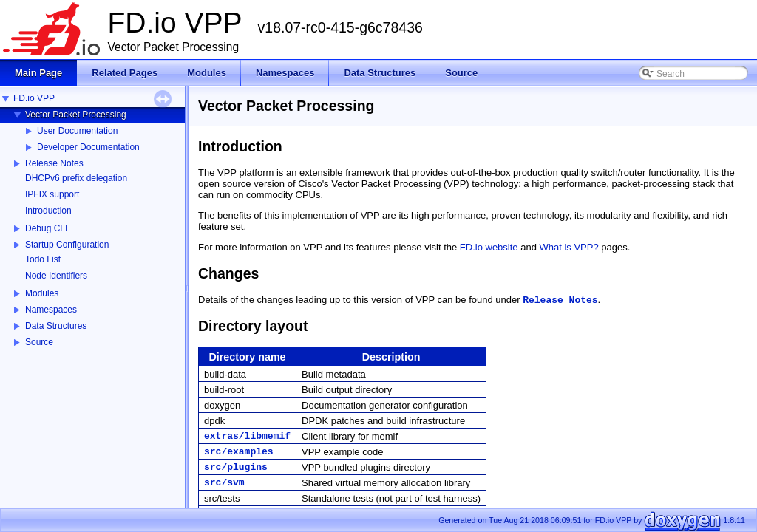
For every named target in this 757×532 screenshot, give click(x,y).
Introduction (48, 211)
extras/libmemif (247, 436)
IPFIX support (52, 194)
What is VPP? (569, 247)
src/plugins (236, 467)
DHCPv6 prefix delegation (76, 178)
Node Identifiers (56, 276)
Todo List (43, 259)
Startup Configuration (67, 245)
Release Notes (54, 163)
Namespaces (51, 310)
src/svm (224, 483)
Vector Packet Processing (76, 115)
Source (39, 342)
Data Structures (56, 326)
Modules (42, 293)
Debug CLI (46, 228)
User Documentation (77, 131)
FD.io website (489, 247)
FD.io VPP (34, 98)
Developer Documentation (88, 147)
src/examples (239, 452)
